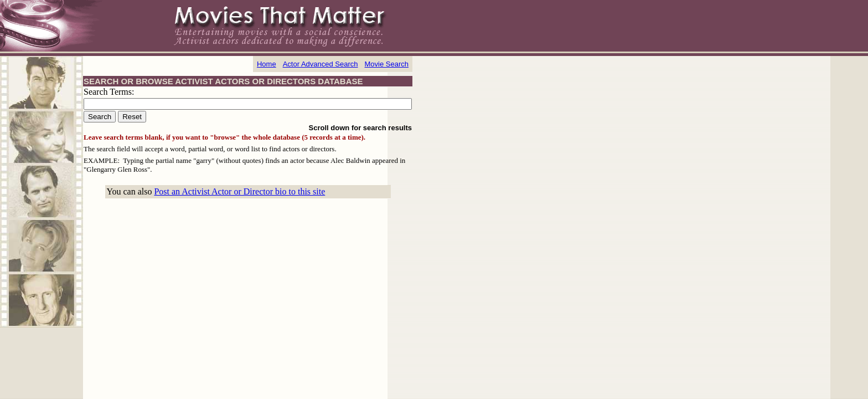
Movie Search (387, 64)
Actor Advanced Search (321, 64)
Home (267, 64)
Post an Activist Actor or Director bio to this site (239, 191)
